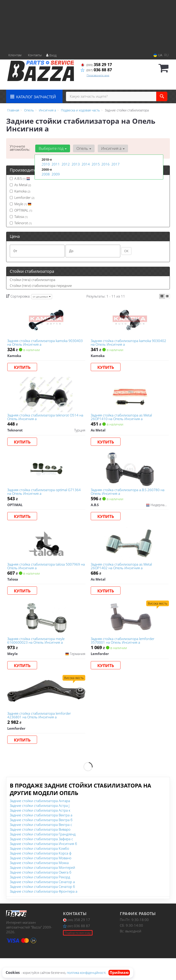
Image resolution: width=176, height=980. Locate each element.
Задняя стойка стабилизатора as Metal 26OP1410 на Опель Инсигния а (123, 422)
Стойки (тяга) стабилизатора (33, 280)
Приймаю (119, 973)
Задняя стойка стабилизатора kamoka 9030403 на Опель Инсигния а (39, 344)
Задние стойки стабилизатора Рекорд (40, 899)
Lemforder (22, 197)
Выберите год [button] (52, 148)
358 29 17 (96, 64)
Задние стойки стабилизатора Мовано (41, 880)
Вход (51, 55)
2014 (85, 164)
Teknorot (21, 223)
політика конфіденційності (86, 973)
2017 (115, 164)
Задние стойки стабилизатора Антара (40, 822)
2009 (55, 174)
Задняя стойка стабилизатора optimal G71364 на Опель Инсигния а (45, 500)
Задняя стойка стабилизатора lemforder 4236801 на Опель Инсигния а (40, 735)
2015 (95, 164)
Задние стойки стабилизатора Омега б (41, 894)
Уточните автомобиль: (20, 148)
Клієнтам (15, 55)
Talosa (19, 217)
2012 (65, 164)
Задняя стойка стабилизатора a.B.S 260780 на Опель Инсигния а (129, 500)
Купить (24, 369)
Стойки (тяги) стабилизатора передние (41, 286)
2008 (45, 174)
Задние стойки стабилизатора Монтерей (42, 889)
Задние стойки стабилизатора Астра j (40, 827)
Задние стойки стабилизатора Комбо (39, 870)
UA (158, 55)
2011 (55, 164)
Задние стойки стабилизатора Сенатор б (42, 908)
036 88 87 (96, 70)
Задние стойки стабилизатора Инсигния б (43, 865)
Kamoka (20, 191)
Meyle (21, 204)
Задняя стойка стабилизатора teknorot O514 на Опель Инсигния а (44, 422)
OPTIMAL (21, 210)
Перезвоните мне (98, 75)
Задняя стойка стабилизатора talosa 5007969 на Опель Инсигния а (45, 578)
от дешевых (42, 297)
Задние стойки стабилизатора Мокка (39, 884)
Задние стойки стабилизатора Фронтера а (44, 913)
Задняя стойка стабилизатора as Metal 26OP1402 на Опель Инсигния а (123, 578)
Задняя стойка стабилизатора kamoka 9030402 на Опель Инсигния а (122, 344)
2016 (105, 164)
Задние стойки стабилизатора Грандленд (43, 856)
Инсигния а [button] (110, 148)
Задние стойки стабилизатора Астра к (40, 832)
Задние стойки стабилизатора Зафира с (41, 861)
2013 (75, 164)
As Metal (20, 185)
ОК (126, 251)
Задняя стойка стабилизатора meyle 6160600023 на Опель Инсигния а (37, 656)
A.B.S (20, 178)
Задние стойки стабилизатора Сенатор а (42, 904)
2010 (45, 164)
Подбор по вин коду (78, 954)
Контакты (35, 55)
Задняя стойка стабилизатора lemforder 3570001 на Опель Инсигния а (124, 656)
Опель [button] (82, 148)
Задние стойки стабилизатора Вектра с (41, 846)
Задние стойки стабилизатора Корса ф (41, 875)
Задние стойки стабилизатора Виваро (40, 851)
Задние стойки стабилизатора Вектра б (41, 842)
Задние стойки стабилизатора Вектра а (41, 837)
